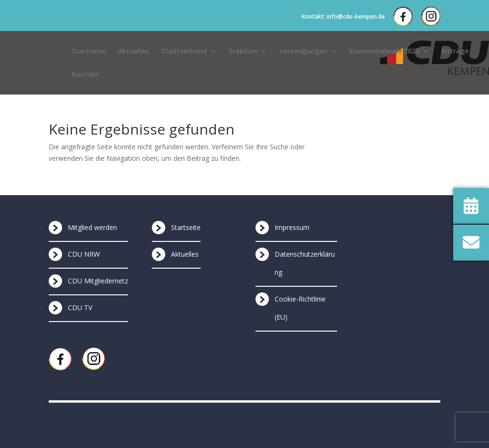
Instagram (431, 16)
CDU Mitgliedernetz (98, 281)
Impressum (292, 227)
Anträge (455, 52)
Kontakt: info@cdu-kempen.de (343, 16)
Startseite (89, 52)
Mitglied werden (92, 227)
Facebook (403, 16)
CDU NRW (84, 254)
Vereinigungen (303, 52)
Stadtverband (184, 52)
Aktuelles (133, 52)
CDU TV (80, 307)
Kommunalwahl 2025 (384, 52)
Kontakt (85, 75)
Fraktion (243, 52)
